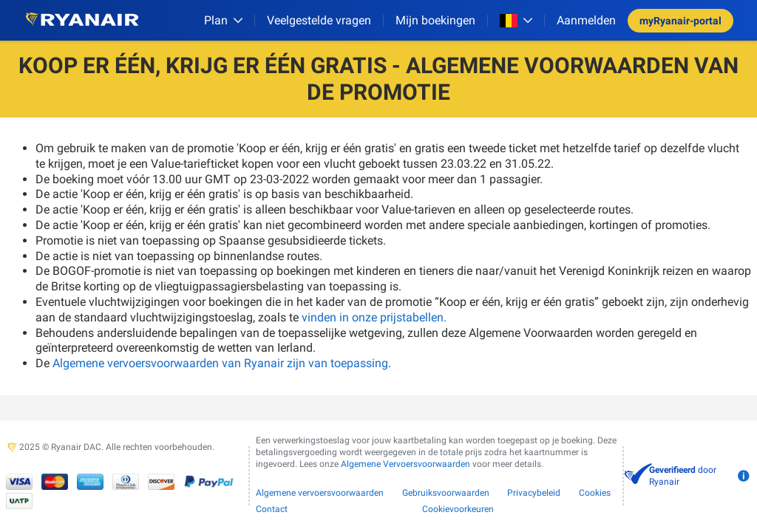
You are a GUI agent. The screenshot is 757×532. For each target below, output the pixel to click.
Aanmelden (586, 20)
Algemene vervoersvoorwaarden (320, 493)
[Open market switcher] (516, 21)
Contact (272, 509)
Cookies (595, 493)
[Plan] (223, 20)
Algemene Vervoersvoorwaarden (405, 464)
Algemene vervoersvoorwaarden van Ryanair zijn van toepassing (220, 363)
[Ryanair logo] (82, 20)
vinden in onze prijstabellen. (374, 317)
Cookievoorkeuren (458, 509)
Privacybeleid (534, 493)
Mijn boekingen (435, 20)
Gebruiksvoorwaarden (446, 493)
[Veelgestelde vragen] (319, 20)
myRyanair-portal (680, 21)
